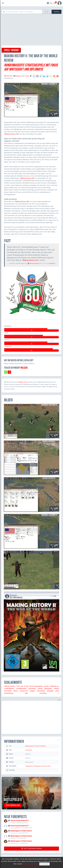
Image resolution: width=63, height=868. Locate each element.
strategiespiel (21, 688)
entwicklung (9, 693)
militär (40, 688)
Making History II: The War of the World (35, 746)
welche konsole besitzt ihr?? (20, 821)
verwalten (43, 693)
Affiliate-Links (23, 382)
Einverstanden (44, 864)
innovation (32, 688)
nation (16, 691)
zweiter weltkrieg (50, 686)
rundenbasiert (9, 688)
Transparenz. (52, 263)
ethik (57, 691)
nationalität (41, 691)
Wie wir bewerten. (34, 263)
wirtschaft (8, 691)
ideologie (50, 691)
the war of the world (25, 686)
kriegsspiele (38, 686)
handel (56, 688)
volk (26, 693)
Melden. (24, 368)
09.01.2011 (9, 76)
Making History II (12, 134)
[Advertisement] (32, 30)
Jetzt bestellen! (13, 805)
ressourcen (24, 691)
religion (32, 691)
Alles (46, 12)
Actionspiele (29, 750)
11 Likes (27, 76)
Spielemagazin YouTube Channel (21, 831)
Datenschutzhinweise (30, 864)
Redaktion (18, 76)
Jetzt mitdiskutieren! (31, 849)
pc (58, 686)
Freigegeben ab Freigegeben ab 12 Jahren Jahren (38, 766)
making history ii (10, 686)
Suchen (56, 12)
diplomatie (48, 688)
